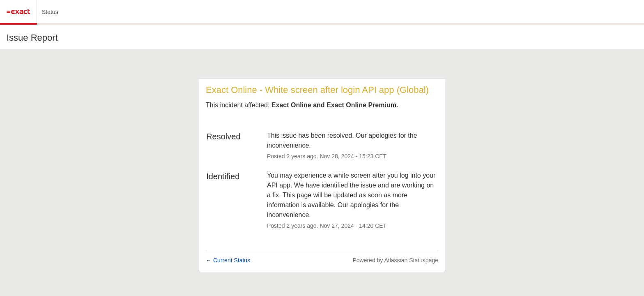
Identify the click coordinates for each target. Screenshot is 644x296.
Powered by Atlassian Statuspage (395, 260)
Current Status (228, 260)
